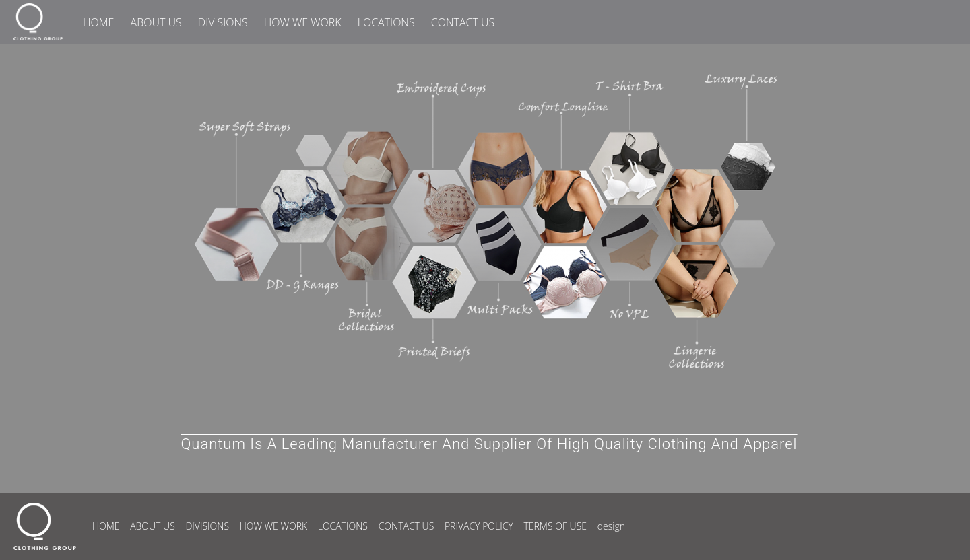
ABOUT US (156, 22)
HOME (98, 22)
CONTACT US (463, 22)
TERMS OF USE (555, 526)
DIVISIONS (223, 22)
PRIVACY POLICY (479, 526)
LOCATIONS (386, 22)
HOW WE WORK (303, 22)
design (611, 526)
